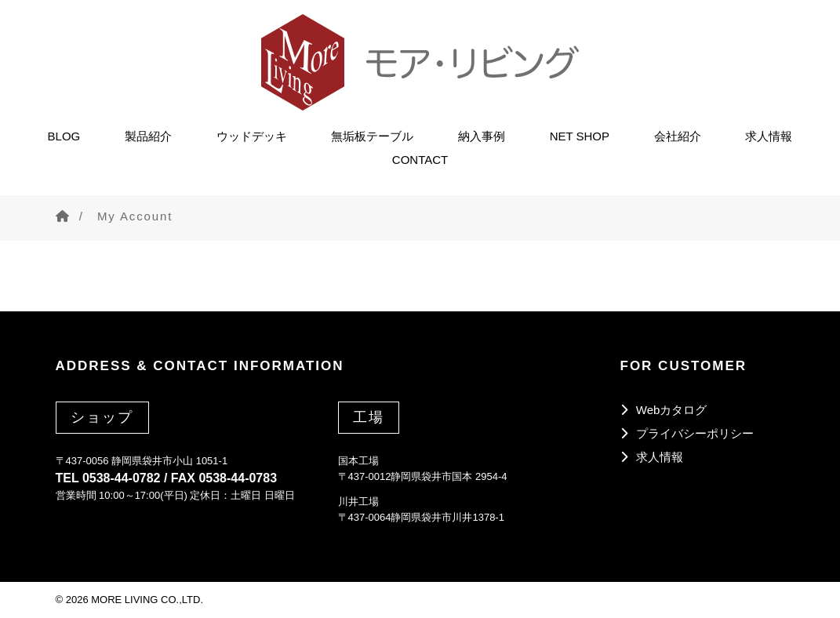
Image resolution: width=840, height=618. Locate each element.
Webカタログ (672, 410)
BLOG (64, 133)
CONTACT (420, 156)
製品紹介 (148, 133)
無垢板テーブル (372, 133)
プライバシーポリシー (695, 433)
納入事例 (482, 133)
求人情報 (769, 133)
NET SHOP (580, 133)
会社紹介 (678, 133)
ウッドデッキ (252, 133)
